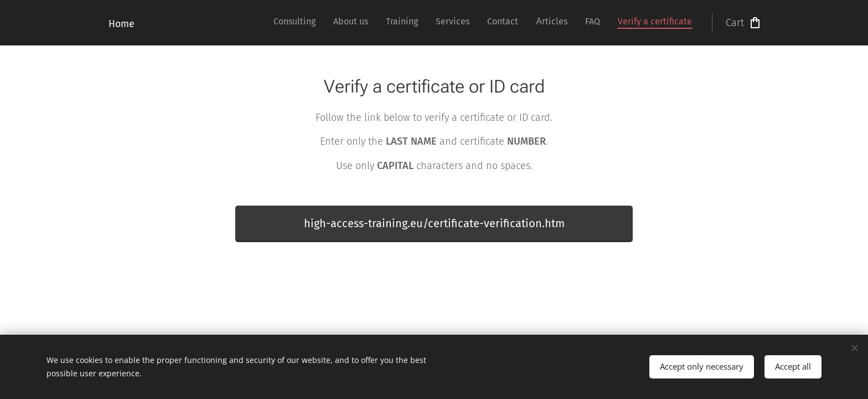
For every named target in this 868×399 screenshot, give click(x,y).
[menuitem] (571, 23)
